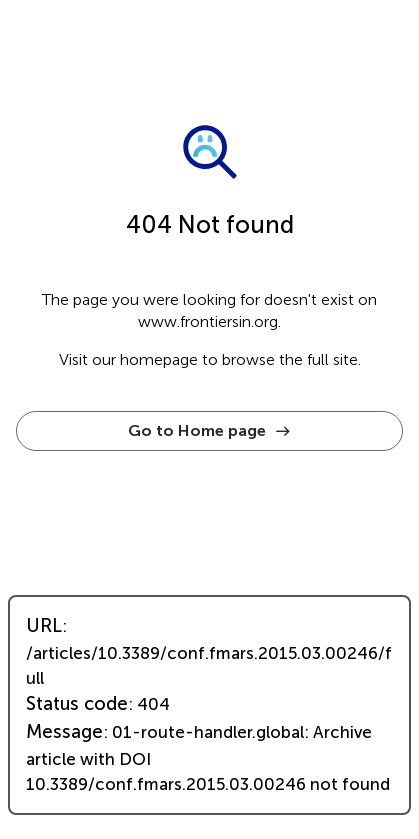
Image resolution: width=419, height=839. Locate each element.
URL (44, 626)
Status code (77, 704)
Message (64, 732)
